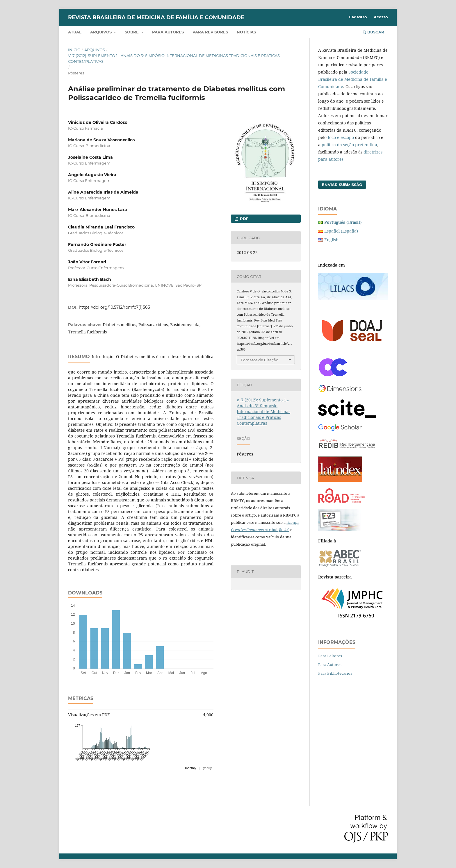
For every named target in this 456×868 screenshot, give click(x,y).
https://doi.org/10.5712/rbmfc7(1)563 (114, 307)
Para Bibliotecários (335, 673)
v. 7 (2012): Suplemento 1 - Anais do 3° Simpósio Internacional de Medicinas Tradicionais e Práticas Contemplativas (174, 58)
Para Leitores (330, 656)
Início (74, 50)
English (331, 240)
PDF (244, 219)
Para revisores (210, 32)
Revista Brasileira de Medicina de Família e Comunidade (156, 17)
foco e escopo (341, 137)
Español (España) (341, 231)
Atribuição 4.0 (277, 530)
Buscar (373, 32)
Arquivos (101, 32)
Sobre (132, 32)
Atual (75, 32)
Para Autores (330, 665)
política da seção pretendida (349, 145)
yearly (207, 768)
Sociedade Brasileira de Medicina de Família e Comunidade (353, 79)
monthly (191, 768)
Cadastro (358, 17)
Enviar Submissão (342, 185)
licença (293, 522)
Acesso (381, 17)
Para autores (168, 32)
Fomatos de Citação (260, 360)
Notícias (246, 32)
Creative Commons (247, 530)
